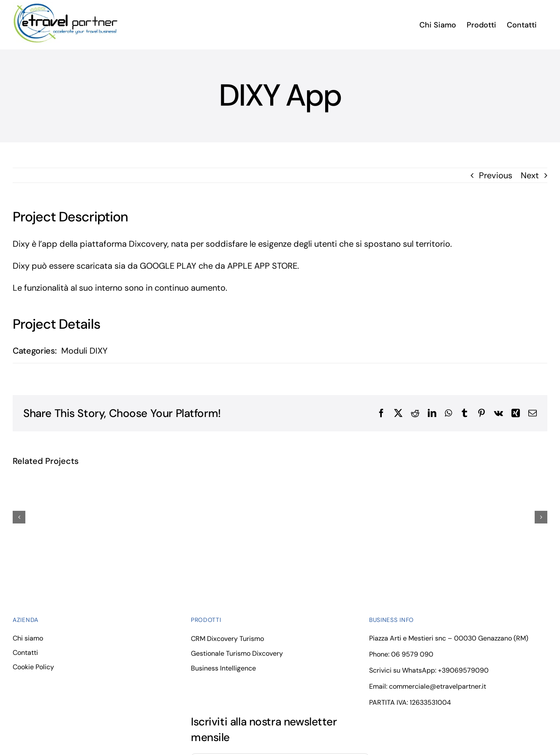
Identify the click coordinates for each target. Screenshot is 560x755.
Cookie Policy (33, 667)
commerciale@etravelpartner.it (438, 686)
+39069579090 (463, 670)
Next (530, 175)
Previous (496, 175)
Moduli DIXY (84, 351)
